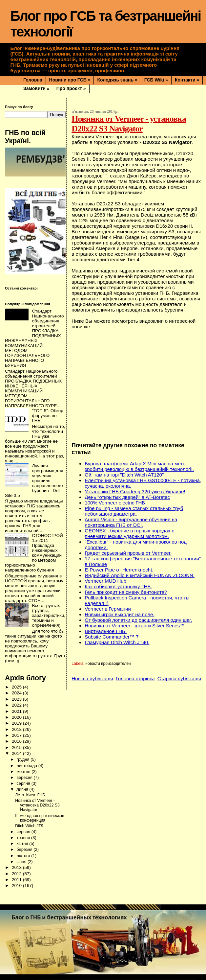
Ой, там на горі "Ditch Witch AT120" (124, 475)
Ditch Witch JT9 (29, 826)
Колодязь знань (117, 80)
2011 (17, 880)
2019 (17, 723)
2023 (17, 699)
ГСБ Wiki (156, 80)
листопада (27, 766)
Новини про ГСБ (70, 80)
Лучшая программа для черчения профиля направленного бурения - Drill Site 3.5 (34, 481)
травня (24, 838)
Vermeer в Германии (108, 609)
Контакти (187, 80)
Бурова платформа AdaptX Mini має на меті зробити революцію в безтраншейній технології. (139, 466)
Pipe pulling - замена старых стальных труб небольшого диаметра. (134, 511)
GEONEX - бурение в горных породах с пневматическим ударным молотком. (129, 533)
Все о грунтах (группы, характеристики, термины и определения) (49, 615)
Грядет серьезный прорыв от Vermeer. (128, 553)
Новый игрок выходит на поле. (119, 614)
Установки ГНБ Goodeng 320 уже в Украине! (135, 491)
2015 (17, 747)
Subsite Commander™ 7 (112, 637)
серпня (24, 783)
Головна (33, 80)
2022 (17, 705)
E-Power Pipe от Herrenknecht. (119, 570)
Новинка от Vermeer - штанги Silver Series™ (135, 626)
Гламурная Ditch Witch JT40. (117, 642)
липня (23, 789)
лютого (24, 856)
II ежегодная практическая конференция (40, 818)
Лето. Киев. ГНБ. (31, 795)
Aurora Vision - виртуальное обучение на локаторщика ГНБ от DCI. (131, 522)
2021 (17, 711)
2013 (17, 867)
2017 (17, 735)
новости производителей (108, 664)
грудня (23, 759)
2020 (17, 717)
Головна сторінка (135, 678)
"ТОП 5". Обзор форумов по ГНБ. (47, 416)
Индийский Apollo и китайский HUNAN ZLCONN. (140, 575)
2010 (17, 886)
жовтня (24, 771)
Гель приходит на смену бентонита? (126, 592)
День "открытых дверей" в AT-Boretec (127, 497)
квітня (23, 843)
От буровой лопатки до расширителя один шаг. (138, 620)
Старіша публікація (179, 678)
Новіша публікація (92, 678)
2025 (17, 687)
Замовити (36, 88)
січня (22, 862)
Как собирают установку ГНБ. (118, 586)
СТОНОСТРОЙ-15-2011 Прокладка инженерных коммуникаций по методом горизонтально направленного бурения (35, 553)
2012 (17, 874)
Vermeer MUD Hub (105, 581)
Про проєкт (71, 88)
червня (24, 832)
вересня (25, 777)
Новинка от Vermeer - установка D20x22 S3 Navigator (37, 805)
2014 (17, 753)
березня (25, 849)
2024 (17, 693)
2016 (17, 741)
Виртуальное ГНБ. (106, 631)
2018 (17, 729)
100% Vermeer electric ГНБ (115, 503)
